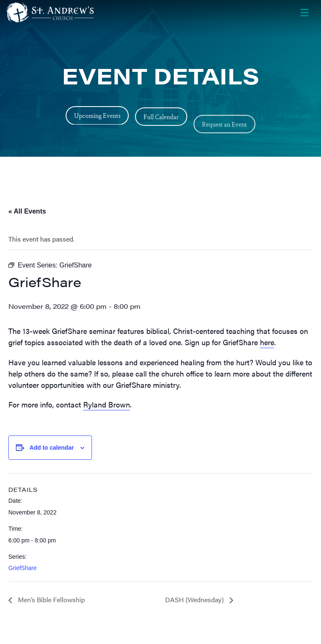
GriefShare (23, 568)
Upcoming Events (97, 118)
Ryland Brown (107, 404)
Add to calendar (52, 448)
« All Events (27, 211)
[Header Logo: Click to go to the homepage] (73, 13)
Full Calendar (161, 130)
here (267, 342)
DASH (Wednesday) (195, 599)
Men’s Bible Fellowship (51, 599)
